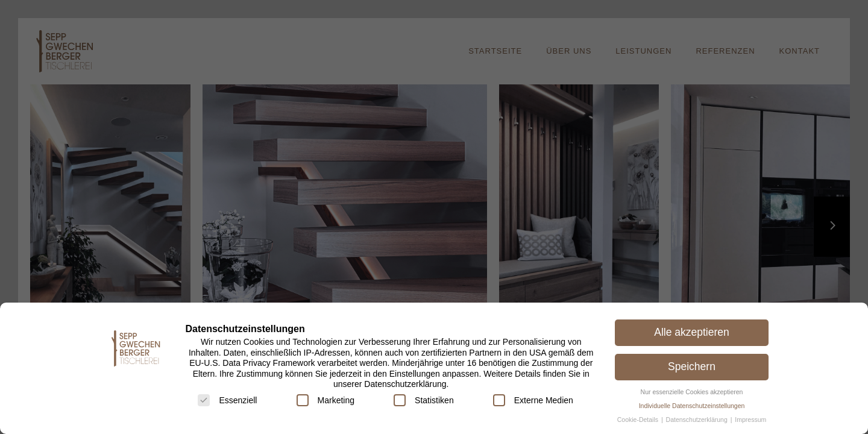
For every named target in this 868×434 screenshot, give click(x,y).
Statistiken (424, 400)
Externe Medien (533, 400)
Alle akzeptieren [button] (692, 332)
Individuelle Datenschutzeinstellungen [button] (692, 406)
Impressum (750, 420)
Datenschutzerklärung (698, 420)
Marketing (325, 400)
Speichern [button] (692, 366)
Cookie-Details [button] (639, 420)
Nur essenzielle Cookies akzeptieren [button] (692, 392)
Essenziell (227, 400)
